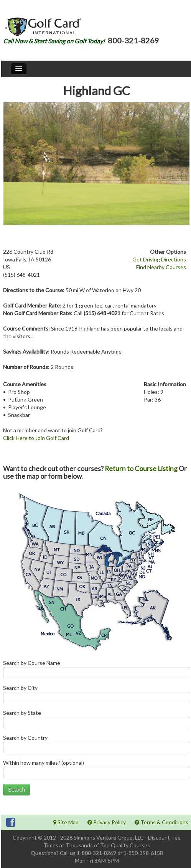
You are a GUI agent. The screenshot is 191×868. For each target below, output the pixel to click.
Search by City (97, 696)
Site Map (66, 822)
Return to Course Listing (141, 469)
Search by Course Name (97, 671)
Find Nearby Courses (161, 267)
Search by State (97, 721)
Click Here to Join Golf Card (36, 438)
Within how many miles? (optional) (97, 771)
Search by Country (97, 746)
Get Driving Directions (159, 259)
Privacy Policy (107, 822)
